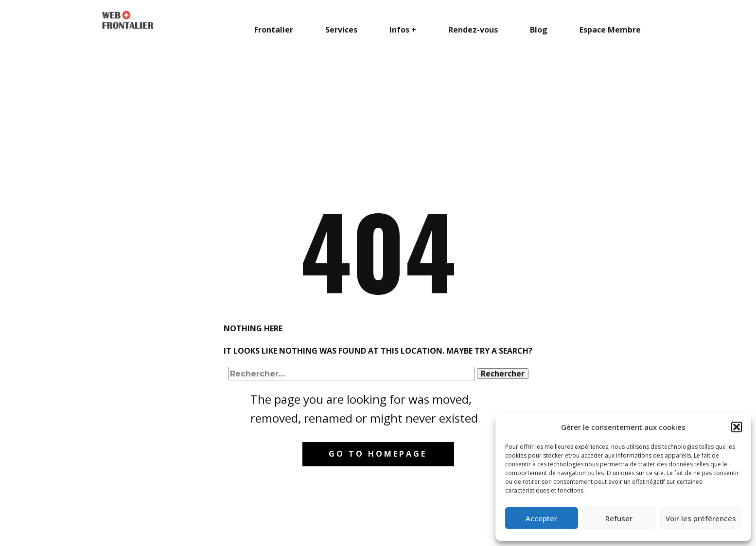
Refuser (619, 518)
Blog (539, 30)
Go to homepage (378, 454)
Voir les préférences (701, 518)
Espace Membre (610, 30)
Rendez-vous (473, 30)
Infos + (403, 30)
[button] (737, 427)
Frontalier (274, 30)
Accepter (541, 518)
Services (341, 30)
